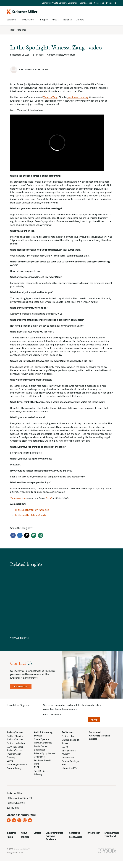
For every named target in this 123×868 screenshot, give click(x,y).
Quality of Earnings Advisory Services (16, 738)
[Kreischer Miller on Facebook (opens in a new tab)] (9, 820)
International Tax (70, 768)
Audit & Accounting (78, 97)
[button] (116, 3)
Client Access (86, 3)
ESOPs (10, 761)
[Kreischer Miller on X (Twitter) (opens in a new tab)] (19, 820)
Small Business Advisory (41, 773)
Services (11, 20)
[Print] (41, 537)
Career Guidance (55, 55)
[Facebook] (13, 537)
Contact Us (99, 3)
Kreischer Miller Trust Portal (112, 835)
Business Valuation (16, 743)
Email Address (52, 715)
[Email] (34, 537)
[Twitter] (27, 537)
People (44, 20)
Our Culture (70, 55)
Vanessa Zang (51, 97)
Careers (80, 20)
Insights (67, 20)
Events (109, 3)
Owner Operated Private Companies (43, 741)
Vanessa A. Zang (18, 498)
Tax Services (68, 732)
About (55, 20)
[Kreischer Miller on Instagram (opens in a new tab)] (25, 820)
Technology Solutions (17, 765)
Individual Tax (68, 758)
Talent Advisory (14, 768)
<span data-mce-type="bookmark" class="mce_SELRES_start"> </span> (57, 143)
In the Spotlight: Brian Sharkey (31, 515)
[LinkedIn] (20, 537)
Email (49, 498)
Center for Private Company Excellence (60, 3)
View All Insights (19, 638)
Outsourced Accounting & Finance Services (99, 736)
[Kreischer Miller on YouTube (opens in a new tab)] (30, 820)
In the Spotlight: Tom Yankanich (32, 510)
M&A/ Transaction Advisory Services (15, 749)
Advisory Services (15, 732)
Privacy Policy (93, 833)
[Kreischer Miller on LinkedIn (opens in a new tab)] (14, 820)
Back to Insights (18, 30)
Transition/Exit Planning (14, 756)
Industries (28, 20)
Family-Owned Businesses (41, 748)
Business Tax (68, 736)
